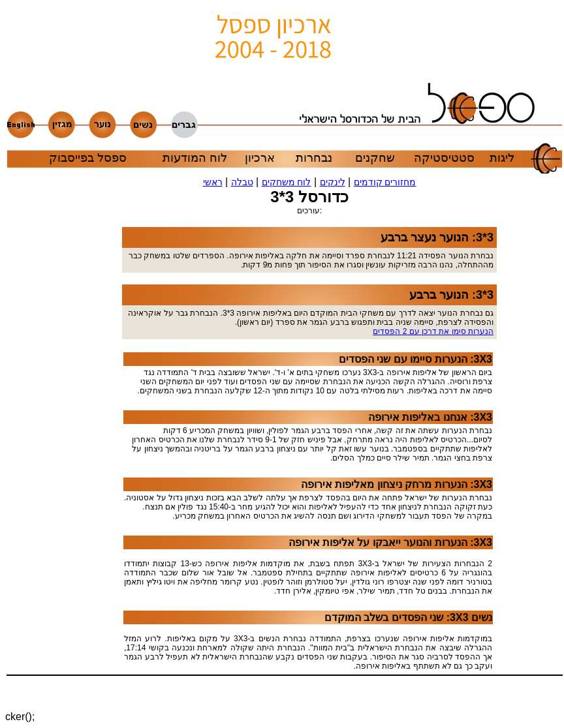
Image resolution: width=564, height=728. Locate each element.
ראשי (213, 182)
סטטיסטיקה (444, 158)
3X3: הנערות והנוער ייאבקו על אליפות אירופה (390, 542)
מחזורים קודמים (385, 182)
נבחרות (314, 158)
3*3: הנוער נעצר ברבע (437, 237)
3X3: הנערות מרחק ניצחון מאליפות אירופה (397, 484)
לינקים (333, 182)
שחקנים (375, 158)
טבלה (242, 182)
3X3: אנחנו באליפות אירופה (430, 417)
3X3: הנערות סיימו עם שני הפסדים (415, 359)
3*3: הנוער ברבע (451, 295)
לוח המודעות (195, 158)
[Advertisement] (83, 442)
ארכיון (260, 158)
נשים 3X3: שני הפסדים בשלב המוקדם (408, 617)
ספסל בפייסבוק (88, 158)
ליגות (502, 158)
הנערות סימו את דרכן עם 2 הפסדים (433, 331)
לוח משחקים (287, 182)
